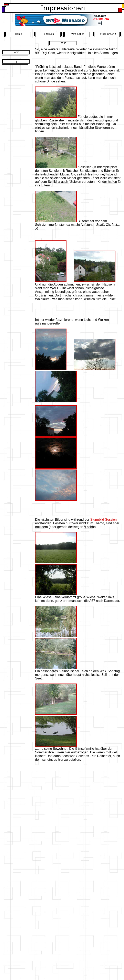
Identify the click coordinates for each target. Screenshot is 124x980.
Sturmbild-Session (103, 520)
